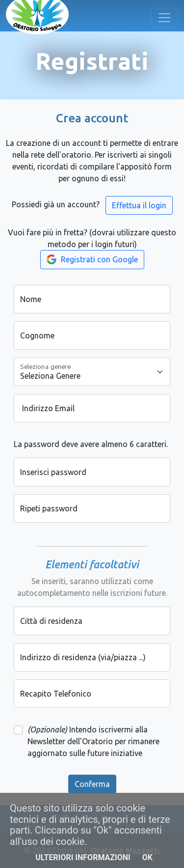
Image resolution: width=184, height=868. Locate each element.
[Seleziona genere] (92, 372)
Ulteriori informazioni (83, 857)
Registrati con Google (92, 259)
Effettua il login (139, 205)
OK (147, 857)
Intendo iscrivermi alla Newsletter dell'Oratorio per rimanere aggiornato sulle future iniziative (93, 741)
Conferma (92, 784)
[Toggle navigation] (164, 18)
